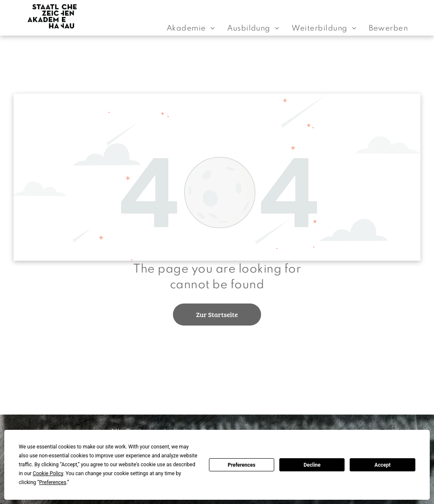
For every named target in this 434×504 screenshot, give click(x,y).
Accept (383, 465)
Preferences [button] (53, 482)
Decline (312, 465)
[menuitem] (191, 28)
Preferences (242, 465)
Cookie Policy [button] (48, 473)
